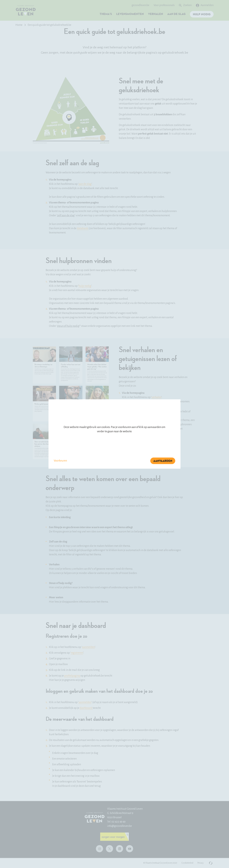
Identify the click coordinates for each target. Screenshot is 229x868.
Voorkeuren (60, 461)
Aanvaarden (163, 461)
